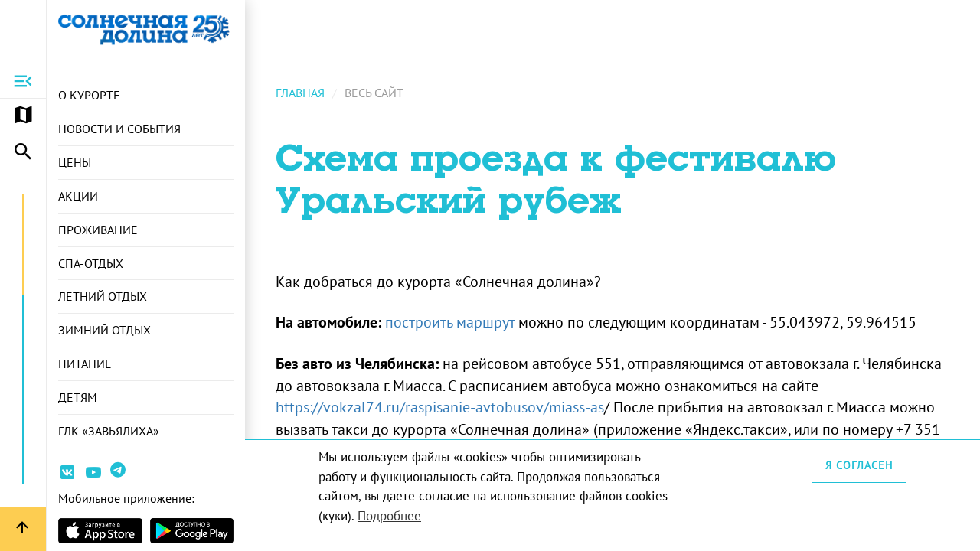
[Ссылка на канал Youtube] (93, 475)
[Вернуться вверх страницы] (23, 529)
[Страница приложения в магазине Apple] (100, 531)
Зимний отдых (105, 330)
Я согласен (859, 465)
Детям (78, 397)
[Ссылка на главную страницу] (146, 29)
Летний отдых (103, 296)
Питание (85, 364)
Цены (75, 162)
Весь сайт (374, 93)
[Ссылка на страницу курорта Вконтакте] (67, 475)
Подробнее (389, 516)
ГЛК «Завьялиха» (109, 431)
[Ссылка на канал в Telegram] (120, 476)
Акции (78, 196)
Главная (300, 93)
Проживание (98, 230)
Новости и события (119, 129)
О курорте (89, 95)
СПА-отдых (91, 263)
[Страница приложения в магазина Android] (192, 531)
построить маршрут (450, 322)
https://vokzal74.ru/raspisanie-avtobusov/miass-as (440, 407)
